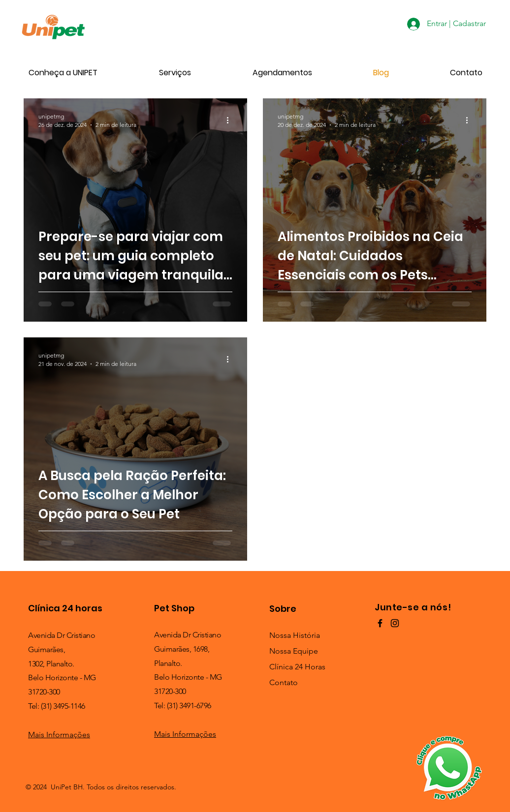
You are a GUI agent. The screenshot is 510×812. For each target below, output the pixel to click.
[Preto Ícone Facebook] (380, 623)
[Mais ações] (231, 120)
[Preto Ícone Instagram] (395, 623)
